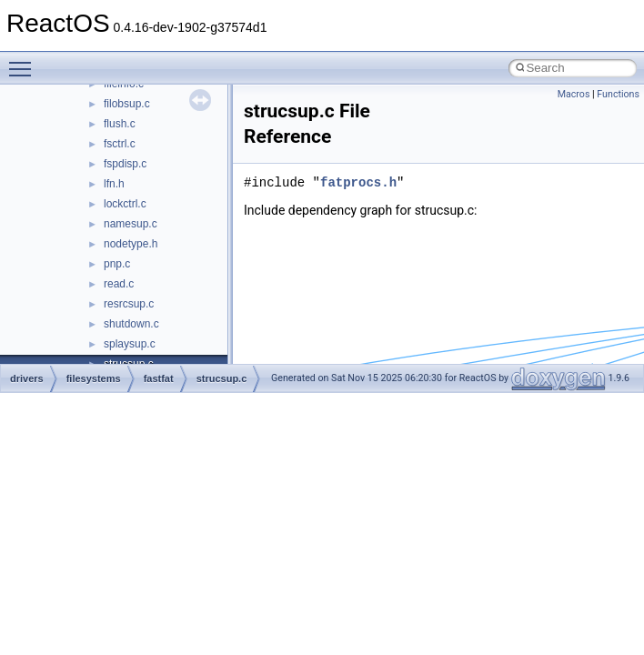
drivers (27, 378)
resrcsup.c (129, 304)
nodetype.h (131, 244)
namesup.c (131, 224)
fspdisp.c (125, 164)
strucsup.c (222, 378)
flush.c (120, 124)
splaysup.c (130, 344)
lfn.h (114, 184)
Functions (618, 94)
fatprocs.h (358, 182)
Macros (574, 94)
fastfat (159, 378)
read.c (119, 284)
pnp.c (117, 264)
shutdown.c (131, 324)
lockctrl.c (125, 204)
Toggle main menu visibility (25, 61)
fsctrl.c (120, 144)
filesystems (94, 378)
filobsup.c (127, 104)
